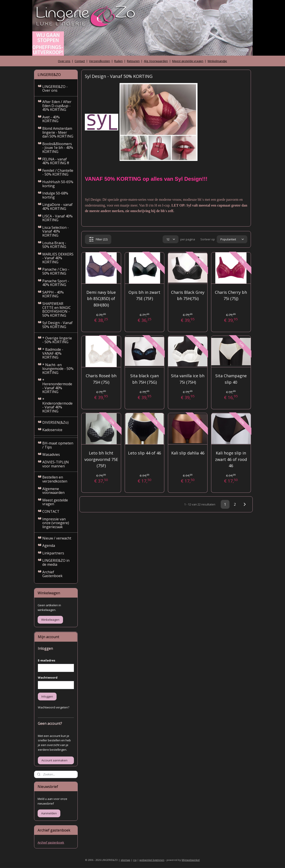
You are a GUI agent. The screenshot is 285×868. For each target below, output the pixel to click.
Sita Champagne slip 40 (231, 379)
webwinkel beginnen (152, 860)
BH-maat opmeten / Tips (58, 445)
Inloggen (47, 696)
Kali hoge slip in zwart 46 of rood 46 (231, 459)
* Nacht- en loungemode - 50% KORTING (58, 369)
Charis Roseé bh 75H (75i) (101, 379)
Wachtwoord (48, 677)
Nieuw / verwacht (57, 538)
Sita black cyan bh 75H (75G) (145, 379)
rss (135, 860)
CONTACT (51, 511)
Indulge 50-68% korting (55, 195)
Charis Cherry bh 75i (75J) (231, 295)
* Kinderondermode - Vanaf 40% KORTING (57, 405)
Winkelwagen (50, 620)
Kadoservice (52, 430)
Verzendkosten (100, 61)
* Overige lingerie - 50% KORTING (57, 340)
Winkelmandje (217, 61)
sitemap (125, 860)
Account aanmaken (54, 760)
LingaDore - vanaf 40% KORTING (57, 207)
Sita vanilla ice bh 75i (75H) (188, 379)
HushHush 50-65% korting (58, 184)
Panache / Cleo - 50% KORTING (56, 271)
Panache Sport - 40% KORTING (56, 283)
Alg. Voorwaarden (156, 61)
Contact (80, 61)
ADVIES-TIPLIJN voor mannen (56, 464)
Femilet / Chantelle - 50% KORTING (58, 172)
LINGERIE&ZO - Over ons (55, 89)
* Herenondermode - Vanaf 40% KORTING (57, 386)
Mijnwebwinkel (191, 860)
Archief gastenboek (51, 842)
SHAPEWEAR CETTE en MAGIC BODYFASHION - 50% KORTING (57, 309)
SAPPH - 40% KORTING (53, 294)
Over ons (64, 61)
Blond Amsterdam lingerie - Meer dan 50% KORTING (58, 132)
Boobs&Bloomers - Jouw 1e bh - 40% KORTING (58, 148)
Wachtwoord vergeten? (54, 707)
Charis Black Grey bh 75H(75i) (188, 295)
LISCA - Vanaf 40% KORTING (57, 218)
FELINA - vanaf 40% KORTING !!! (56, 161)
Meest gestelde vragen (188, 61)
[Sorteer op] (232, 239)
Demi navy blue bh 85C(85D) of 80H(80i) (101, 299)
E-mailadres (47, 660)
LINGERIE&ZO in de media (56, 562)
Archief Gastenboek (52, 574)
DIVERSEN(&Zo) (55, 422)
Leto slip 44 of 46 (145, 453)
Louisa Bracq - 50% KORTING (54, 245)
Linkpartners (53, 553)
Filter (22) (98, 239)
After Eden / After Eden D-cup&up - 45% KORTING (57, 106)
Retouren (133, 61)
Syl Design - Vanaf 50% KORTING (57, 325)
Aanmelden (49, 813)
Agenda (49, 546)
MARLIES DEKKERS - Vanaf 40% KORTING (58, 258)
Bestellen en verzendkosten (55, 479)
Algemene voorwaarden (53, 491)
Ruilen (118, 61)
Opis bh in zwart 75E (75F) (144, 295)
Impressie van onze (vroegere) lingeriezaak (56, 523)
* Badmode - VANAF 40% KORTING (53, 353)
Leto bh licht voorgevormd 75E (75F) (101, 459)
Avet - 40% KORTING (51, 119)
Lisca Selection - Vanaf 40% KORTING (56, 231)
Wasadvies (51, 454)
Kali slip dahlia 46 (188, 453)
